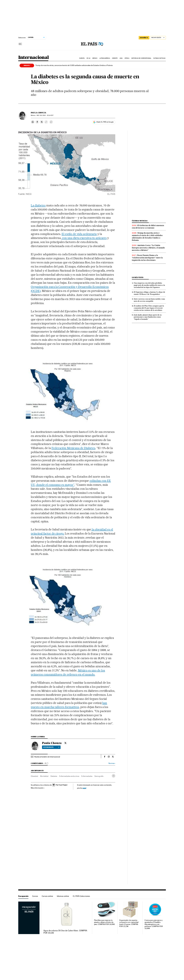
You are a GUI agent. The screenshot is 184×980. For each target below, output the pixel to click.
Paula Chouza (39, 113)
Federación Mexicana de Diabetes (73, 448)
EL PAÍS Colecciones (81, 896)
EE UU (89, 58)
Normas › (112, 763)
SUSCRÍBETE (144, 38)
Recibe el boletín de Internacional (47, 757)
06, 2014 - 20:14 (45, 115)
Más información (38, 788)
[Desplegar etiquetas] (114, 776)
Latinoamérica (105, 58)
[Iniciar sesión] (158, 38)
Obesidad (34, 776)
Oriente (115, 58)
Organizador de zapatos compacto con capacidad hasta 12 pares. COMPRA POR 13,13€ (129, 923)
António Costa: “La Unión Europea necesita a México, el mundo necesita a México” (148, 248)
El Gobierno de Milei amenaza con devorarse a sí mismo (148, 227)
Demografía (99, 776)
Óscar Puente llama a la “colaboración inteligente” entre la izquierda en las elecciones (147, 258)
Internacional (34, 58)
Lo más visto (138, 277)
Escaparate (23, 896)
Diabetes (54, 776)
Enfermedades (87, 776)
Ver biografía (51, 747)
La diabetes (38, 205)
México (95, 58)
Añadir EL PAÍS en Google (105, 122)
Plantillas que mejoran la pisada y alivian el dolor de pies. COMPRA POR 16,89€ (104, 922)
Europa (82, 58)
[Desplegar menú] (20, 44)
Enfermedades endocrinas (69, 776)
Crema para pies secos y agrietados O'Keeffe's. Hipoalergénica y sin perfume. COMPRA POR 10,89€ (154, 924)
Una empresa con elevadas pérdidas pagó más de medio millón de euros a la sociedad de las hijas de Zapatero (149, 285)
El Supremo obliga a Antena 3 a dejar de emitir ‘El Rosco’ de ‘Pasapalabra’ (149, 293)
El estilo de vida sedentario (79, 234)
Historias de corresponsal (141, 58)
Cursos (35, 896)
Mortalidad (44, 776)
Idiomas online (63, 896)
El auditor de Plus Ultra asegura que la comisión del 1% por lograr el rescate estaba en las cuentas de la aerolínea (149, 308)
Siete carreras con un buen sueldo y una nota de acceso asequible (149, 300)
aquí (84, 788)
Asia (121, 58)
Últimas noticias (159, 58)
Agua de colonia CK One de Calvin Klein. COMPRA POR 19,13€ (65, 932)
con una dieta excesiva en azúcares (84, 238)
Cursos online (47, 896)
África (127, 58)
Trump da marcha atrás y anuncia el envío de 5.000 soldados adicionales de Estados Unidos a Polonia (74, 65)
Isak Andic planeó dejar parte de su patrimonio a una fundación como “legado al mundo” (148, 317)
